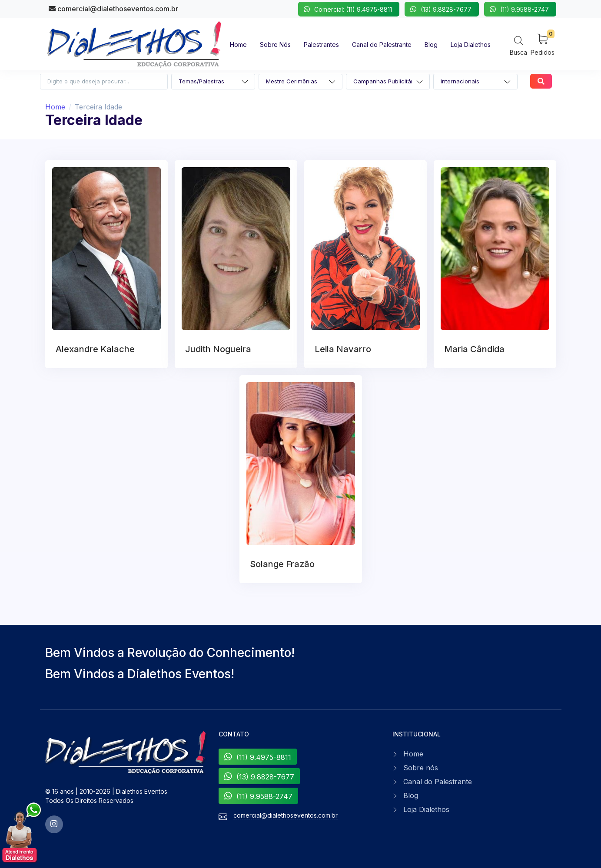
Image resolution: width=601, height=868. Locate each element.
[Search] (518, 45)
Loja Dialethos (426, 809)
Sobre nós (421, 768)
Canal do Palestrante (438, 782)
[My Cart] (543, 44)
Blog (411, 795)
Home (55, 107)
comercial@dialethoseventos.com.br (113, 9)
